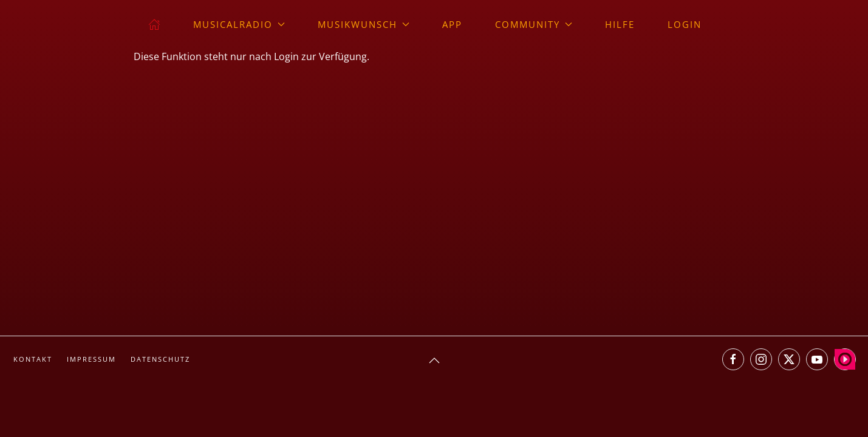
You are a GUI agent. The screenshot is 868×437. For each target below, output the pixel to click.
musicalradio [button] (239, 24)
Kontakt (33, 359)
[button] (434, 361)
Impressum (91, 359)
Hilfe (620, 24)
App (452, 24)
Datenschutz (160, 359)
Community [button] (534, 24)
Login (685, 24)
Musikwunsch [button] (364, 24)
